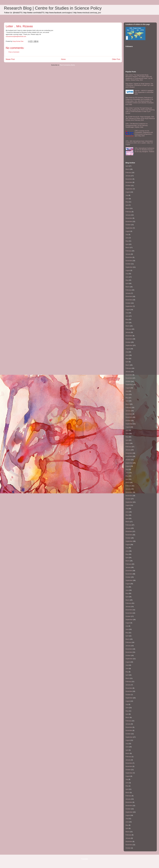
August (128, 192)
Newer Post (10, 59)
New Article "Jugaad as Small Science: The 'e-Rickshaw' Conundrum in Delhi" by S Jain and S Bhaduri (139, 85)
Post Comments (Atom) (67, 65)
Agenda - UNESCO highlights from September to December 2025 (144, 92)
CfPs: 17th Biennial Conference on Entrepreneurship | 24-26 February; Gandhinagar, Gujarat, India (137, 125)
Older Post (116, 59)
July (127, 195)
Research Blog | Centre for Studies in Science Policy (53, 8)
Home (63, 59)
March (128, 169)
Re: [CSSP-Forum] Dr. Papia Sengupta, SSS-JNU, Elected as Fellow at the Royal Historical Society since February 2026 (140, 118)
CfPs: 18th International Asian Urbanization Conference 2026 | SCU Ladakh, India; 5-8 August (139, 143)
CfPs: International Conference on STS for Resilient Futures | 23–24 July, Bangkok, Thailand (144, 150)
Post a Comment (14, 52)
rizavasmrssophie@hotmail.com (16, 36)
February (128, 173)
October (128, 186)
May (127, 202)
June (127, 199)
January (128, 176)
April (127, 166)
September (129, 189)
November (129, 182)
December (129, 179)
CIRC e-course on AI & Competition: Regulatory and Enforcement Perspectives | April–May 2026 (144, 133)
